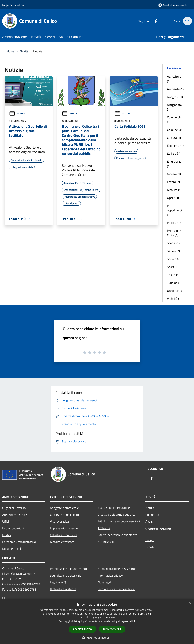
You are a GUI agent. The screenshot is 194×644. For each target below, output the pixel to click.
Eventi (150, 547)
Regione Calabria (13, 5)
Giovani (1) (174, 174)
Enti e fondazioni (13, 528)
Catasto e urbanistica (64, 535)
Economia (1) (175, 146)
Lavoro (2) (173, 182)
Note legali (105, 582)
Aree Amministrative (16, 515)
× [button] (190, 603)
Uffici (6, 521)
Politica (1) (174, 223)
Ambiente (104, 528)
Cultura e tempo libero (64, 515)
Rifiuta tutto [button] (112, 629)
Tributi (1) (173, 275)
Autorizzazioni (107, 542)
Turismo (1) (174, 283)
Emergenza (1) (174, 164)
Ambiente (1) (175, 89)
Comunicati (153, 515)
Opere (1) (173, 198)
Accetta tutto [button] (82, 629)
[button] (97, 638)
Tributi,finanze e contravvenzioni (119, 521)
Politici (7, 535)
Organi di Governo (14, 508)
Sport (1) (173, 267)
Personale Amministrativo (19, 542)
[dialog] (97, 621)
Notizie (17, 113)
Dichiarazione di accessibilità (116, 589)
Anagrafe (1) (175, 97)
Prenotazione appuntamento (68, 569)
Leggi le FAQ (58, 582)
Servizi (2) (173, 251)
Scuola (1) (173, 243)
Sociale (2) (174, 259)
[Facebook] (153, 21)
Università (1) (176, 291)
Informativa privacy (110, 575)
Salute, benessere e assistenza (117, 535)
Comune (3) (174, 130)
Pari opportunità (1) (175, 210)
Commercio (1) (174, 120)
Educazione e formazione (114, 508)
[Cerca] (187, 21)
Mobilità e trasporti (62, 542)
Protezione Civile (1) (174, 233)
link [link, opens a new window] (133, 621)
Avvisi (149, 521)
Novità (24, 51)
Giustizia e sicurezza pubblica (117, 514)
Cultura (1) (174, 138)
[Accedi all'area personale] (173, 5)
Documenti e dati (13, 549)
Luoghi (150, 540)
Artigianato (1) (174, 107)
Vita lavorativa (59, 521)
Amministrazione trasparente (117, 569)
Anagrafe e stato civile (64, 508)
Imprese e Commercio (64, 528)
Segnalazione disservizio (66, 575)
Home (11, 51)
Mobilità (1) (174, 190)
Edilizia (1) (174, 154)
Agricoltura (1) (174, 79)
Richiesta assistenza (63, 589)
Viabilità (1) (174, 299)
